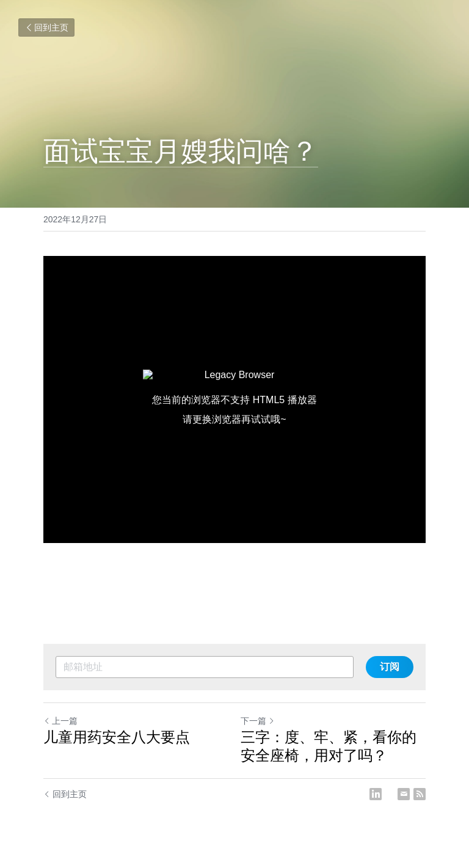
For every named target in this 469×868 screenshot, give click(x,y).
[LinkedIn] (376, 794)
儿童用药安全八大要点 (117, 737)
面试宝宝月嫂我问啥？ (181, 151)
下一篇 (258, 721)
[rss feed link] (420, 794)
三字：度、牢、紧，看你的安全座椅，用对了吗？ (329, 746)
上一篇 (60, 721)
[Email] (404, 794)
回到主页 (46, 27)
